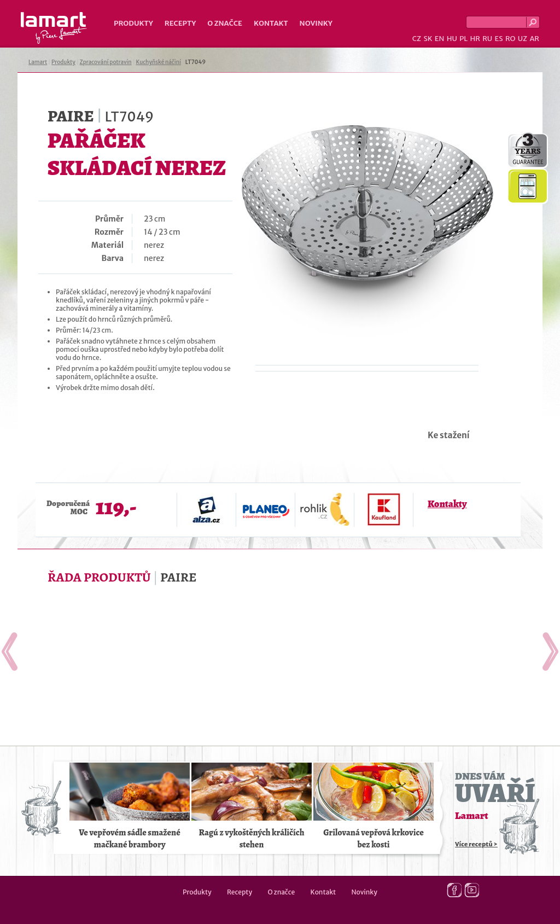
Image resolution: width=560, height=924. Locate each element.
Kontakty (447, 504)
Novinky (316, 23)
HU (452, 39)
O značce (225, 23)
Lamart (54, 28)
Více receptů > (476, 844)
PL (463, 39)
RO (510, 39)
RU (487, 39)
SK (428, 39)
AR (534, 39)
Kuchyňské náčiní (158, 62)
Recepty (180, 23)
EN (440, 39)
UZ (523, 39)
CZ (417, 39)
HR (475, 39)
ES (499, 39)
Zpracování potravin (106, 62)
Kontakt (271, 23)
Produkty (133, 23)
